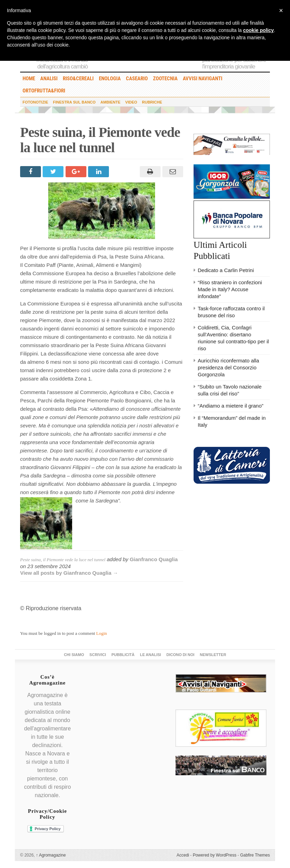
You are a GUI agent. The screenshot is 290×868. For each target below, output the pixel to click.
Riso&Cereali (78, 79)
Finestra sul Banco (74, 102)
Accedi (183, 855)
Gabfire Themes (255, 855)
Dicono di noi (181, 655)
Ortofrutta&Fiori (44, 91)
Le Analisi (150, 655)
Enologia (110, 79)
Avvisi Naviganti (203, 79)
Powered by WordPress (215, 855)
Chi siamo (74, 655)
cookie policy (259, 30)
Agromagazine (51, 855)
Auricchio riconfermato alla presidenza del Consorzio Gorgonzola (228, 367)
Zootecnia (165, 79)
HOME (29, 79)
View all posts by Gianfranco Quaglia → (69, 573)
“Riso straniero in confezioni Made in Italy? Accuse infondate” (230, 289)
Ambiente (110, 102)
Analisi (49, 79)
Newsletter (213, 655)
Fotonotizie (35, 102)
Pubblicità (123, 655)
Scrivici (98, 655)
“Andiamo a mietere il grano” (231, 406)
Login (101, 633)
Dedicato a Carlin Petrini (226, 270)
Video (131, 102)
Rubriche (152, 102)
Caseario (137, 79)
